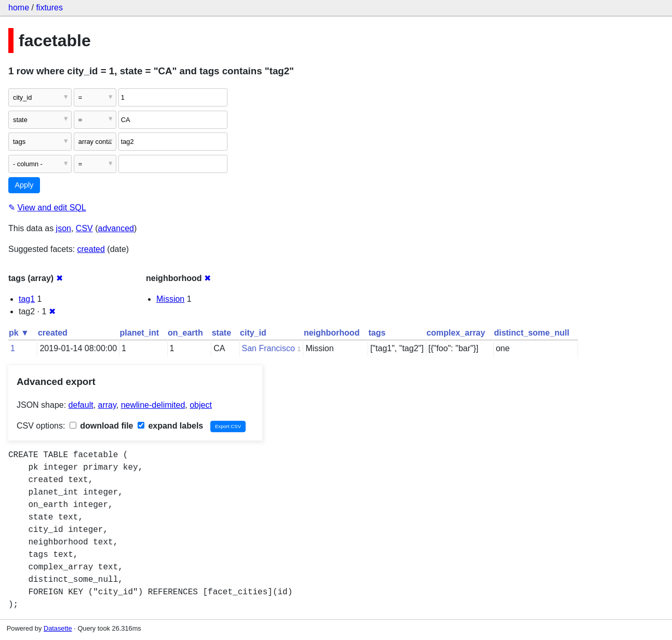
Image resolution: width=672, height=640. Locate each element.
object (201, 405)
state (221, 333)
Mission (170, 299)
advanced (116, 228)
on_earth (185, 333)
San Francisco (268, 348)
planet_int (140, 333)
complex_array (456, 333)
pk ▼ (19, 333)
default (81, 405)
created (91, 249)
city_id (253, 333)
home (19, 8)
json (64, 228)
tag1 (27, 299)
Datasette (58, 628)
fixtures (49, 8)
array (107, 405)
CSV (84, 228)
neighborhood (332, 333)
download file (102, 426)
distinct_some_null (532, 333)
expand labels (170, 426)
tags (377, 333)
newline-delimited (153, 405)
